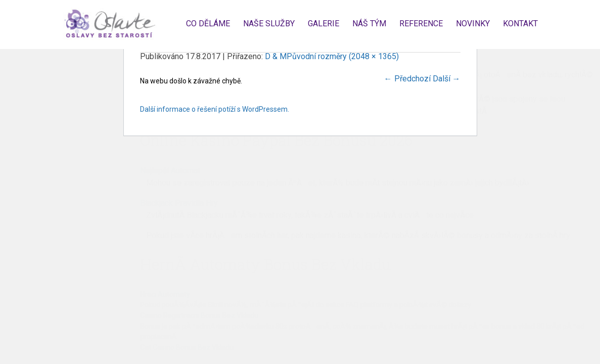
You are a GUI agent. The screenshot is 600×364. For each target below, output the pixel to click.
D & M (276, 56)
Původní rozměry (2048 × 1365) (343, 56)
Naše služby (269, 24)
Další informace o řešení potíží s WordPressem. (215, 109)
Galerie (324, 24)
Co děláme (208, 24)
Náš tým (369, 24)
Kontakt (520, 24)
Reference (421, 24)
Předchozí (407, 79)
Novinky (473, 24)
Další (447, 79)
